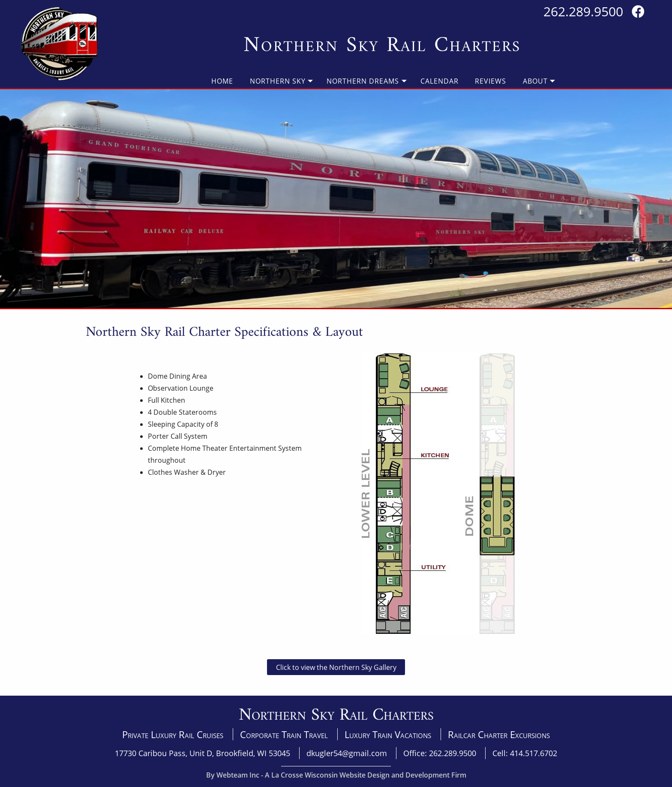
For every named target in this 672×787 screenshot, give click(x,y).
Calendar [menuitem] (439, 81)
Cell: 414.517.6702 (525, 753)
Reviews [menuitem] (490, 81)
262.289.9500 (583, 11)
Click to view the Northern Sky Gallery (336, 667)
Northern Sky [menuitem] (278, 81)
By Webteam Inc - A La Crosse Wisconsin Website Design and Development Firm (336, 775)
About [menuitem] (535, 81)
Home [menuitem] (222, 81)
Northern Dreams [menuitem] (363, 81)
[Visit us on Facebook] (638, 11)
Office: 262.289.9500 (440, 753)
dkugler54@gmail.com (347, 753)
